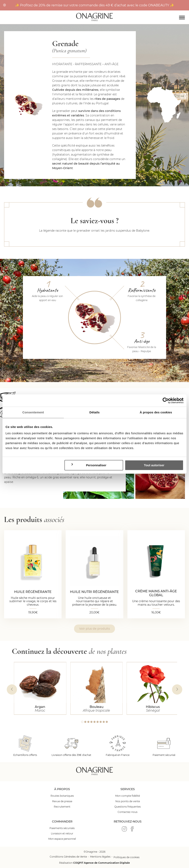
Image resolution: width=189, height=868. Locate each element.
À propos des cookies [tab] (156, 412)
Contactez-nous (128, 812)
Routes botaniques (62, 796)
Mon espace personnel (62, 839)
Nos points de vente (128, 801)
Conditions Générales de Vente (68, 857)
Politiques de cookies (127, 857)
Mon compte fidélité (128, 796)
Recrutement (62, 807)
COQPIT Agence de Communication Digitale (102, 863)
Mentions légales (100, 857)
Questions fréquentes (128, 807)
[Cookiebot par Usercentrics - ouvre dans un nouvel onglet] (166, 400)
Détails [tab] (94, 412)
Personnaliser (89, 465)
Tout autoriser (154, 465)
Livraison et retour (62, 834)
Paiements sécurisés (62, 828)
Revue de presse (62, 801)
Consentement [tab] (33, 412)
